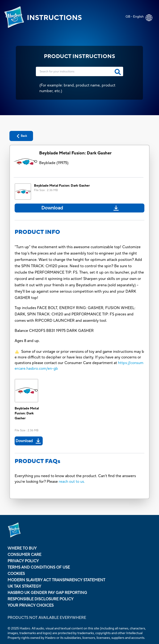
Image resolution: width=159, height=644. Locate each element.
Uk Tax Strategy (24, 586)
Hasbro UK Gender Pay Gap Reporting (47, 593)
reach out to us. (72, 482)
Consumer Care (24, 555)
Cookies (16, 574)
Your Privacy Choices (31, 605)
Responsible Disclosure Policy (40, 599)
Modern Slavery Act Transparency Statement (56, 580)
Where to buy (22, 548)
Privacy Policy (23, 561)
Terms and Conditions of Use (39, 567)
